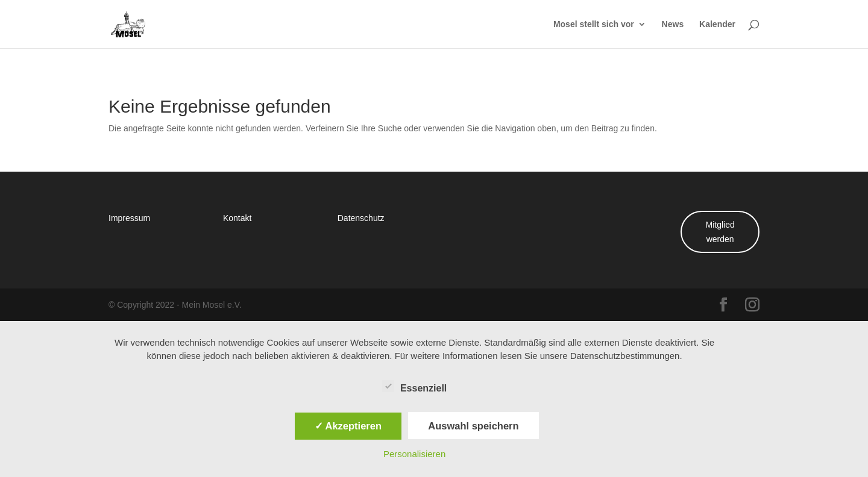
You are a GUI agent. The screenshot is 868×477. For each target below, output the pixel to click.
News (673, 25)
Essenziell (414, 387)
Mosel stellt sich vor (594, 25)
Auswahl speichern (473, 426)
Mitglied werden (720, 232)
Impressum (129, 218)
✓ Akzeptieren (348, 426)
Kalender (717, 25)
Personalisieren (414, 454)
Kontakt (237, 218)
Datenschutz (361, 218)
